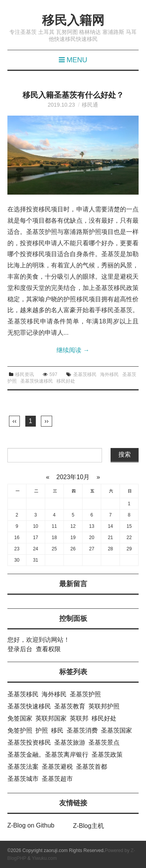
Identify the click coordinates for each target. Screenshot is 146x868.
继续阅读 (73, 350)
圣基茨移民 (85, 374)
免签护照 (20, 730)
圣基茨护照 (85, 694)
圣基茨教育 (70, 706)
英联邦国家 (51, 718)
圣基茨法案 (23, 767)
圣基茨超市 (57, 779)
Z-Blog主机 (89, 826)
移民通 (90, 105)
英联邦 (79, 718)
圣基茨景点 (104, 742)
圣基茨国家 (116, 730)
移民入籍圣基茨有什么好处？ (73, 95)
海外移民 (109, 374)
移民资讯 (25, 374)
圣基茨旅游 (70, 742)
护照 (42, 730)
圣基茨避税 (57, 767)
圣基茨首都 (91, 767)
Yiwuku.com (44, 858)
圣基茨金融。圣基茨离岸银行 (48, 755)
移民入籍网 (73, 20)
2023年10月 (73, 477)
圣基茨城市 (23, 779)
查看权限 (48, 649)
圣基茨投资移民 (29, 742)
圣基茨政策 (107, 755)
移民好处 (66, 381)
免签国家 (20, 718)
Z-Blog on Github (31, 825)
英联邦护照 (104, 706)
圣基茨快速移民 (37, 381)
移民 (57, 730)
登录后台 (20, 649)
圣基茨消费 (82, 730)
